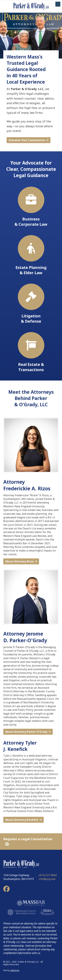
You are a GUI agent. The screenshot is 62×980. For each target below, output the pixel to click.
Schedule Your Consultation (27, 140)
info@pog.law (47, 879)
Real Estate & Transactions (31, 352)
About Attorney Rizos (20, 561)
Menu (58, 4)
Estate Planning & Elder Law (31, 255)
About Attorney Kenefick (22, 820)
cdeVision (15, 970)
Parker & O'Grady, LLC (31, 6)
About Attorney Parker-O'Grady (26, 732)
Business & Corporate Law (31, 207)
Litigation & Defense (31, 304)
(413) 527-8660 (48, 875)
